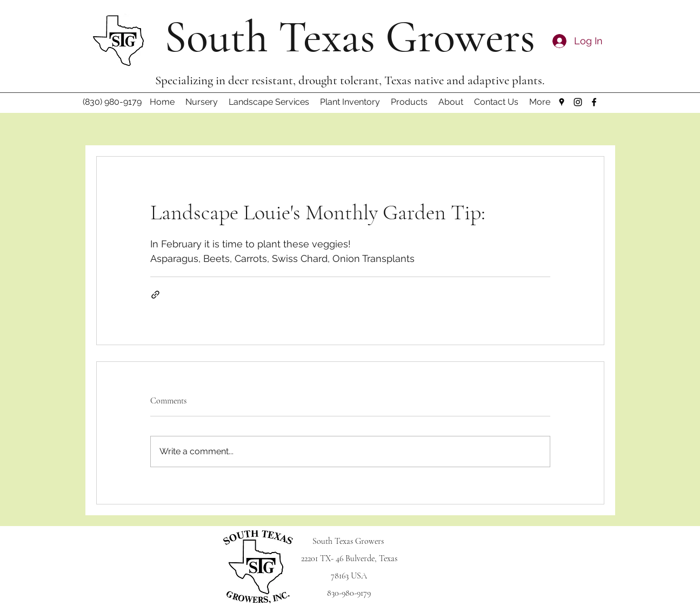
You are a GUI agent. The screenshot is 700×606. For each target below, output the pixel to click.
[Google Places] (562, 102)
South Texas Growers (350, 37)
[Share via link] (155, 295)
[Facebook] (594, 102)
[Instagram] (578, 102)
